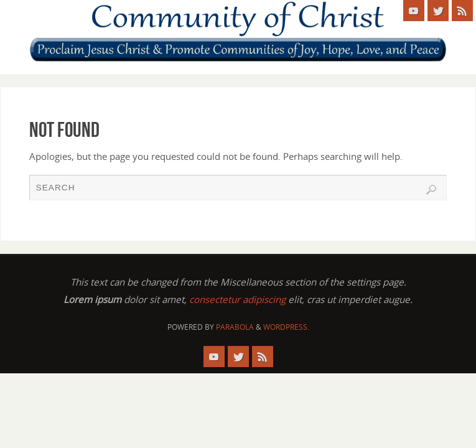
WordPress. (286, 327)
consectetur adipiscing (237, 299)
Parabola (235, 327)
